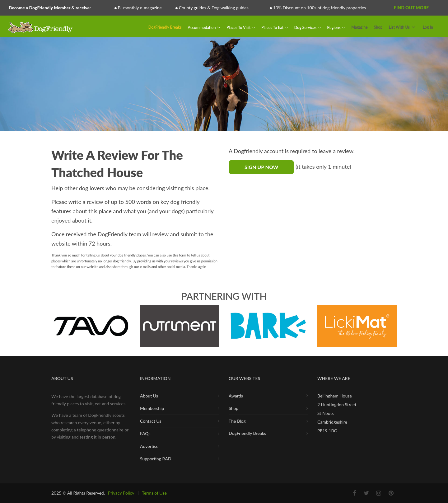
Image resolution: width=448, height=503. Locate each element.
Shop (378, 27)
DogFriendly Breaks (165, 27)
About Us (149, 396)
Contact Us (151, 421)
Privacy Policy (121, 493)
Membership (152, 408)
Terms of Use (154, 493)
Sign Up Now (261, 167)
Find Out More (411, 8)
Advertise (149, 446)
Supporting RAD (156, 459)
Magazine (359, 27)
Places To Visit (239, 27)
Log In (428, 27)
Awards (236, 396)
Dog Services (306, 27)
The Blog (237, 421)
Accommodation (202, 27)
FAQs (145, 433)
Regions (334, 27)
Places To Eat (273, 27)
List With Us (399, 27)
